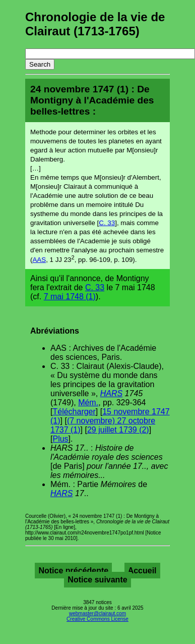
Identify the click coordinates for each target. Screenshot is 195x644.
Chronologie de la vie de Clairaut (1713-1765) (95, 24)
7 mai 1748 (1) (70, 297)
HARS (111, 393)
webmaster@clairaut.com (97, 613)
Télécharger (74, 412)
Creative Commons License (97, 619)
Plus (60, 439)
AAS (39, 260)
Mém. (88, 402)
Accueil (142, 571)
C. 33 (107, 223)
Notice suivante (97, 580)
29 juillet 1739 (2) (118, 430)
